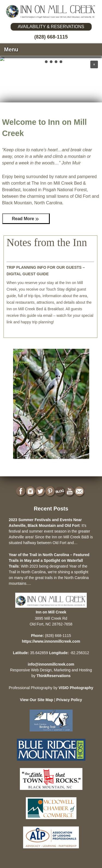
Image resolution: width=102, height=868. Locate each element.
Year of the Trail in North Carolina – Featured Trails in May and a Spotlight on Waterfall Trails (49, 560)
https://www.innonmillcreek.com (51, 641)
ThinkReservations (53, 676)
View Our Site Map (36, 700)
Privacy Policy (69, 700)
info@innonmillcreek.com (51, 664)
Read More (23, 219)
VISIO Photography (76, 688)
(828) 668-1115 (51, 37)
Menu (11, 49)
